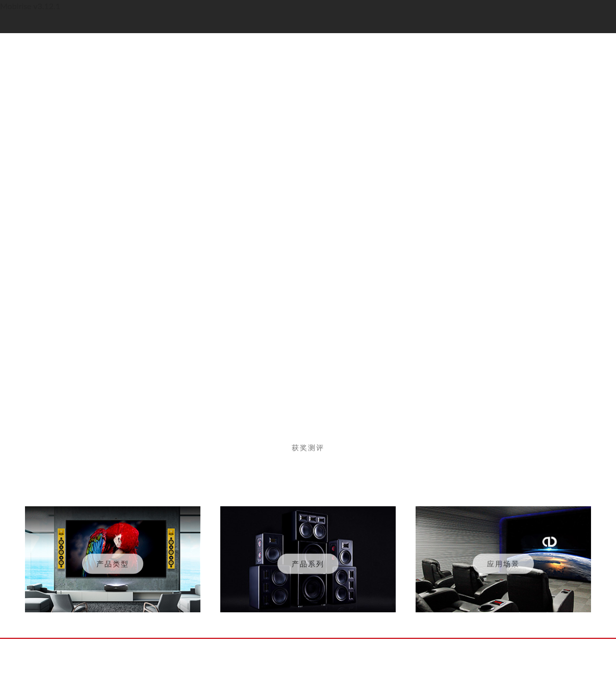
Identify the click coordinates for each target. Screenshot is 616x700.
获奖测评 (308, 449)
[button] (267, 361)
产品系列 (308, 566)
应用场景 (503, 566)
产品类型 (113, 566)
